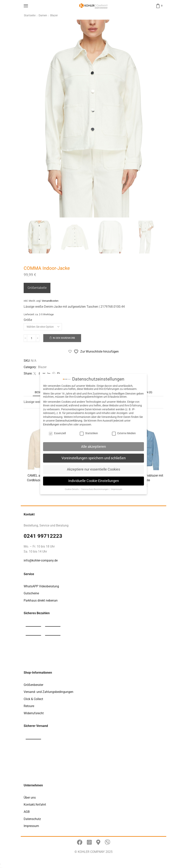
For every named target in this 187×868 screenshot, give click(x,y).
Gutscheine (31, 592)
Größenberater (33, 684)
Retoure (29, 705)
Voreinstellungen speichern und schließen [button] (94, 458)
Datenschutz (32, 818)
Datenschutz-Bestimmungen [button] (95, 489)
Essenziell (57, 433)
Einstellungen (51, 424)
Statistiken (89, 433)
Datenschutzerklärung (69, 421)
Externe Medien (124, 433)
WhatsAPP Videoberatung (41, 585)
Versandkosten (50, 300)
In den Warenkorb (64, 337)
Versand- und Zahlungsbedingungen (48, 691)
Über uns (30, 797)
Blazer (54, 15)
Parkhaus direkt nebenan (41, 599)
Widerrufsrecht (34, 712)
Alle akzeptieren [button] (93, 447)
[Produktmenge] (32, 337)
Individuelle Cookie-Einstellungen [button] (94, 481)
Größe (28, 319)
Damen (43, 15)
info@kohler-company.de (41, 559)
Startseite (30, 15)
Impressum (31, 825)
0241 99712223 (43, 535)
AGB (27, 811)
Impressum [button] (117, 489)
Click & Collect (33, 698)
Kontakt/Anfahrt (35, 804)
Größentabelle (37, 287)
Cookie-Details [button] (72, 489)
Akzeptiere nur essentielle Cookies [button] (93, 469)
